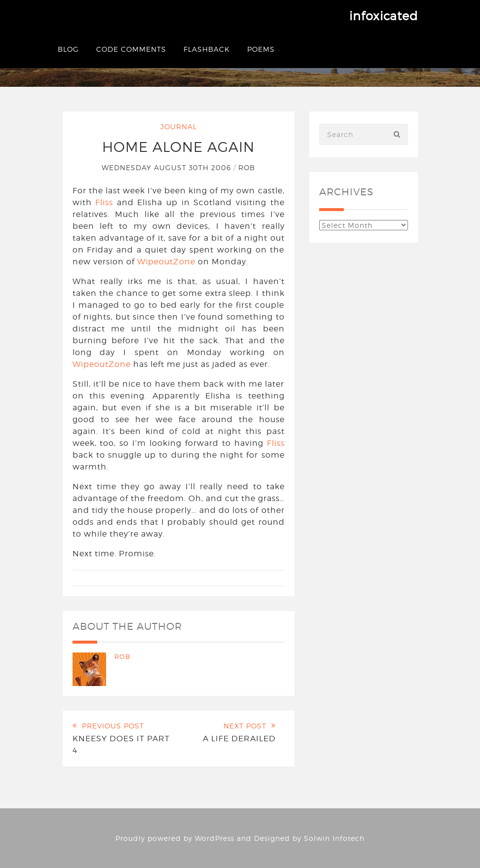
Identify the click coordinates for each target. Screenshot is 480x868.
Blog (68, 49)
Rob (247, 167)
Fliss (104, 202)
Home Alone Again (178, 147)
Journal (179, 127)
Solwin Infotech (334, 838)
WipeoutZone (166, 262)
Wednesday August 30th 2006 (167, 167)
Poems (261, 49)
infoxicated (384, 16)
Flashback (207, 49)
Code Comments (131, 49)
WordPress (215, 838)
